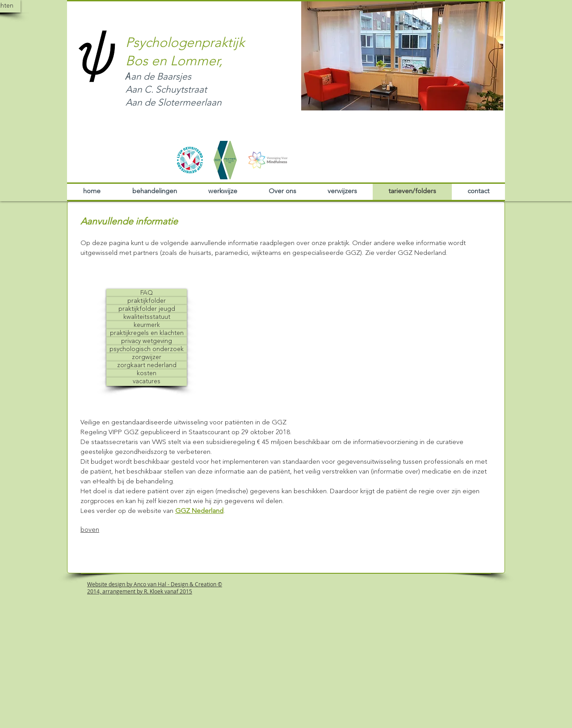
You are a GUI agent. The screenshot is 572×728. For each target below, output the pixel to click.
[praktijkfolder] (147, 301)
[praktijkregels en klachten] (147, 333)
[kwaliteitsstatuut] (147, 317)
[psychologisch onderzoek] (147, 349)
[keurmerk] (147, 325)
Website (97, 584)
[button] (402, 55)
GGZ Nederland (199, 511)
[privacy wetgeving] (147, 341)
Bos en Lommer (172, 62)
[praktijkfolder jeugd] (147, 309)
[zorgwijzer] (147, 358)
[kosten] (147, 374)
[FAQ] (147, 293)
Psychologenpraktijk (185, 43)
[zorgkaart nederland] (147, 366)
